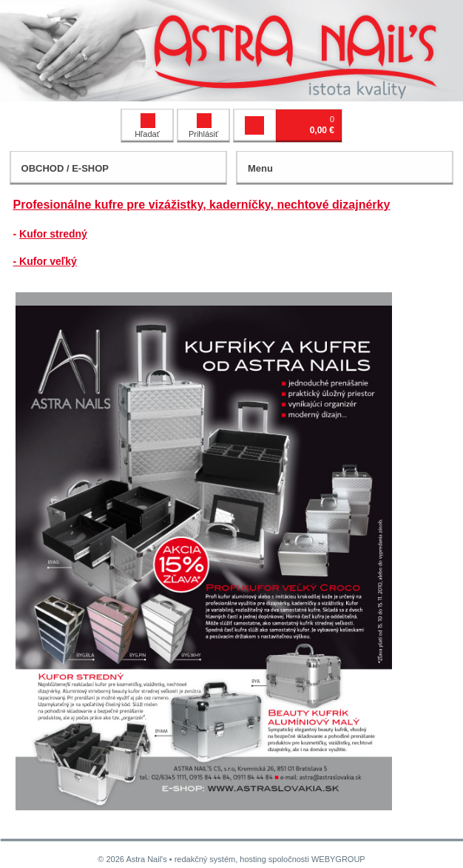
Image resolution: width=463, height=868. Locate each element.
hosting (253, 859)
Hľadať (147, 126)
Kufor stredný (53, 234)
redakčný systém (205, 859)
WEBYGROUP (338, 859)
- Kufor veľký (45, 261)
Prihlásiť (203, 126)
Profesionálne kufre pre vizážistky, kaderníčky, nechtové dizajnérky (202, 205)
